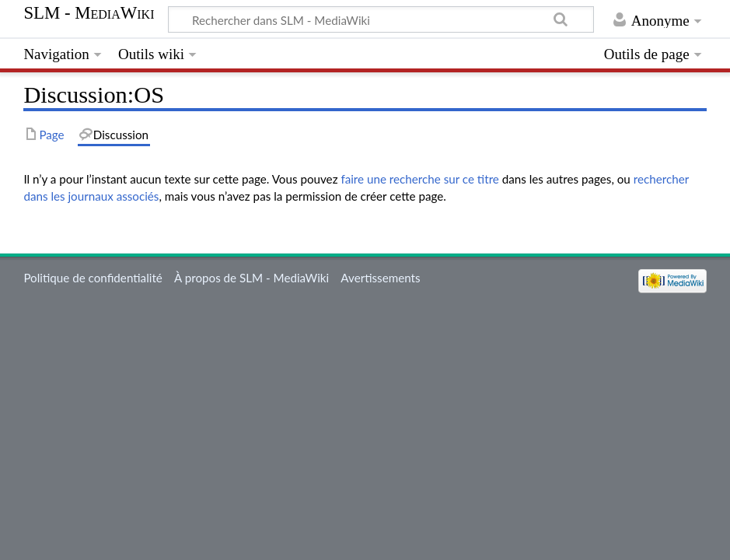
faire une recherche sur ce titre (419, 179)
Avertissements (380, 278)
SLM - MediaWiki (89, 13)
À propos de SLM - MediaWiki (251, 278)
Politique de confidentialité (93, 278)
